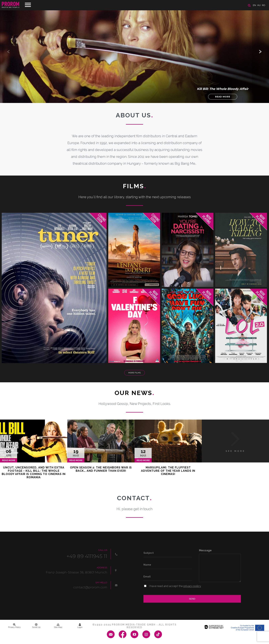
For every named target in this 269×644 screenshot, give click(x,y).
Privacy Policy (14, 626)
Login (80, 626)
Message (205, 550)
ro (264, 5)
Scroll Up (36, 626)
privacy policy (192, 586)
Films (135, 186)
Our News (135, 393)
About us (135, 115)
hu (259, 5)
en (254, 5)
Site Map (58, 626)
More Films (134, 373)
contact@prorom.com (90, 587)
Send (192, 599)
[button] (260, 51)
